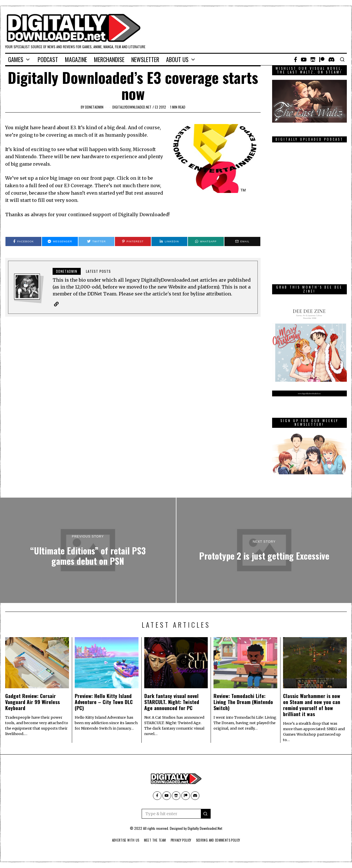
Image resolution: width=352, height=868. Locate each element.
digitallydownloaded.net (132, 107)
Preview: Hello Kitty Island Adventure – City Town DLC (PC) (104, 702)
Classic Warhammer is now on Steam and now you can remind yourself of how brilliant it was (312, 705)
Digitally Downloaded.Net (205, 828)
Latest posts (98, 271)
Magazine (76, 59)
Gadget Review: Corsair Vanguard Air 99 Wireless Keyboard (32, 702)
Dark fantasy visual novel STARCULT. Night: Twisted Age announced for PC (172, 702)
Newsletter (145, 59)
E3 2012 (160, 107)
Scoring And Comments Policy (222, 840)
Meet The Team (153, 840)
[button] (206, 814)
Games (16, 59)
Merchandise (109, 59)
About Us (177, 59)
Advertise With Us (121, 840)
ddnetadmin (94, 107)
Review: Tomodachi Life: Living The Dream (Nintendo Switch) (243, 702)
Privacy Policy (181, 840)
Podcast (48, 59)
